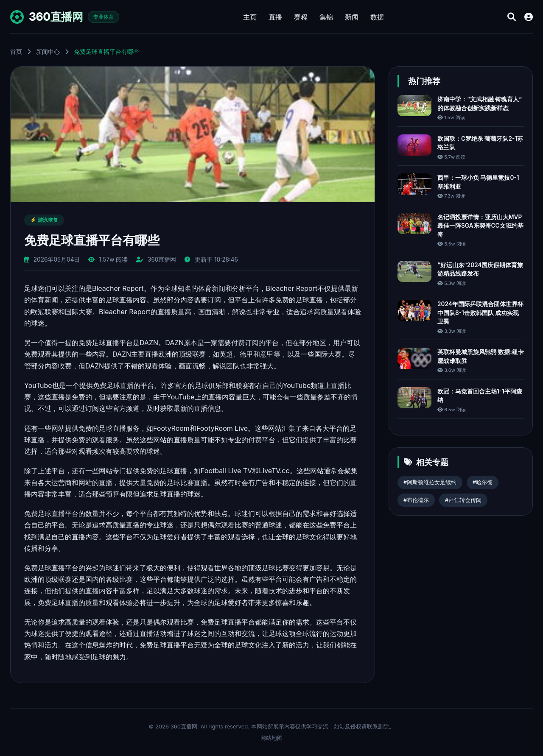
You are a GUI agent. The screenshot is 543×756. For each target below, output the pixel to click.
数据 (377, 17)
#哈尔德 (483, 482)
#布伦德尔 (416, 500)
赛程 (301, 17)
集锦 (326, 17)
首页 (16, 52)
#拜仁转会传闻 (463, 500)
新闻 (352, 17)
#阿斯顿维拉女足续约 (430, 482)
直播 (275, 17)
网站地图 (271, 738)
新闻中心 (48, 52)
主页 (250, 17)
